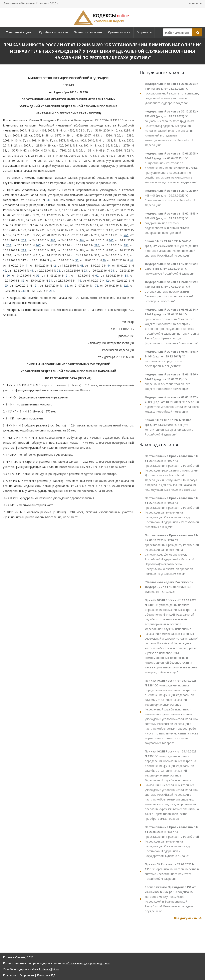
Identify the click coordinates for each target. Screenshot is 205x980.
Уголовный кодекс (19, 32)
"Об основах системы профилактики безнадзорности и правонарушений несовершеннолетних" (172, 291)
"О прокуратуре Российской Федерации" (172, 269)
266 (9, 245)
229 (126, 285)
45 (5, 270)
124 (108, 280)
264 (82, 240)
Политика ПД (46, 975)
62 (97, 275)
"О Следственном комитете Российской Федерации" (172, 198)
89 (23, 280)
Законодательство (88, 32)
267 (38, 245)
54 (112, 270)
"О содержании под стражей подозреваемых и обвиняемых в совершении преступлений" (172, 223)
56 (8, 275)
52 (58, 270)
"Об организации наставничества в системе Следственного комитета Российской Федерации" (172, 871)
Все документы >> (188, 918)
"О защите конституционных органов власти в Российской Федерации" (169, 427)
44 (109, 265)
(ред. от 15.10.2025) (169, 587)
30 (49, 200)
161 (35, 285)
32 (77, 260)
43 (82, 265)
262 (24, 240)
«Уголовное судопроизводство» (87, 963)
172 (96, 285)
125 (5, 285)
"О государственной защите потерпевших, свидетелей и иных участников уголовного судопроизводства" (172, 93)
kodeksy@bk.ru (49, 969)
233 (23, 291)
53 (85, 270)
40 (131, 260)
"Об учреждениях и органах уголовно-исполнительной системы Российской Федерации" (171, 248)
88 (126, 275)
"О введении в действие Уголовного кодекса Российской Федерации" (172, 382)
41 (27, 265)
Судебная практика (53, 32)
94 (50, 280)
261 (126, 235)
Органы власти (119, 32)
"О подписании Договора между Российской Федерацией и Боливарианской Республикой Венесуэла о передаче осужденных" (170, 899)
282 (24, 250)
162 (66, 285)
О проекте (144, 32)
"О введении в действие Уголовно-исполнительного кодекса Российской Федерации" (172, 404)
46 (31, 270)
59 (38, 275)
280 (97, 245)
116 (79, 280)
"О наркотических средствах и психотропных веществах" (172, 359)
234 (52, 291)
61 (67, 275)
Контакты (195, 3)
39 (104, 260)
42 (54, 265)
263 (53, 240)
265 (111, 240)
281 (126, 245)
